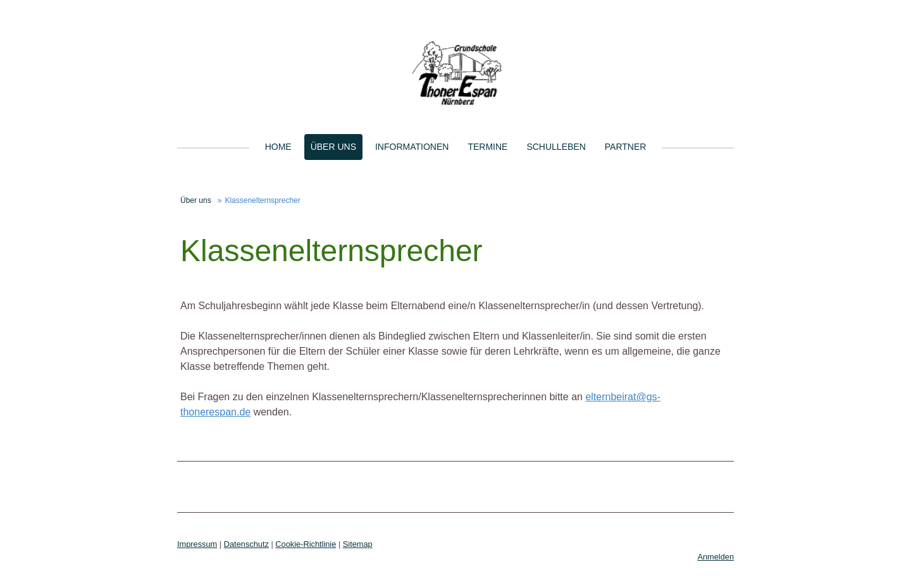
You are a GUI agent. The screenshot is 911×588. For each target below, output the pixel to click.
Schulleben (556, 147)
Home (278, 147)
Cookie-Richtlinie (306, 544)
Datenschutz (246, 544)
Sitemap (358, 544)
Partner (626, 147)
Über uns (333, 147)
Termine (487, 147)
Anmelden (716, 557)
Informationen (412, 147)
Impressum (197, 544)
